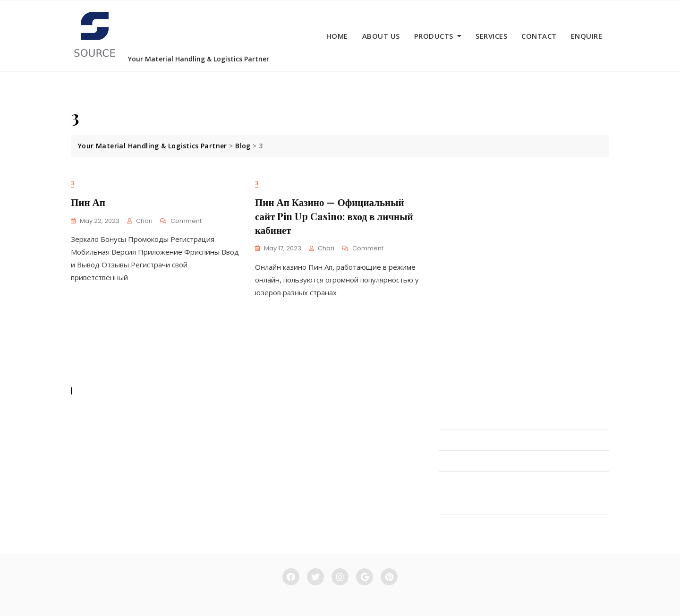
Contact (539, 36)
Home (337, 36)
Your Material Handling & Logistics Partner (199, 59)
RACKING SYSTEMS (470, 482)
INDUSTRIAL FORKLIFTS (478, 419)
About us (381, 36)
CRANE (450, 504)
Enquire (587, 36)
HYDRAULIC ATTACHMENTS (485, 461)
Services (491, 36)
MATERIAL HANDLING (475, 440)
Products (434, 36)
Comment (186, 221)
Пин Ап (88, 202)
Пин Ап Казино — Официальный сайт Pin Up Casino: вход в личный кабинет (334, 216)
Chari (144, 221)
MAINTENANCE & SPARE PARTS (491, 525)
